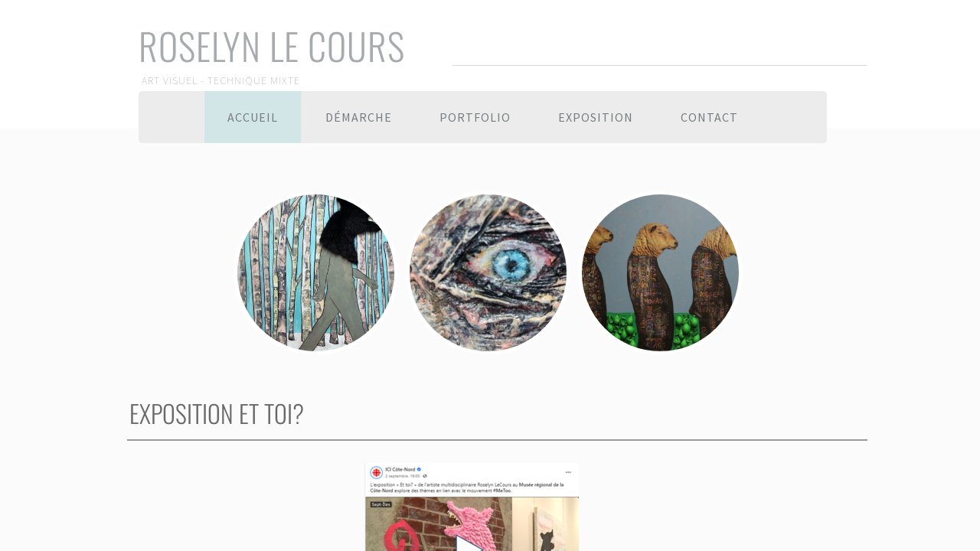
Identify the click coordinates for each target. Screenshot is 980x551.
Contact (709, 117)
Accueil (253, 117)
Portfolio (475, 117)
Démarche (359, 117)
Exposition (596, 117)
